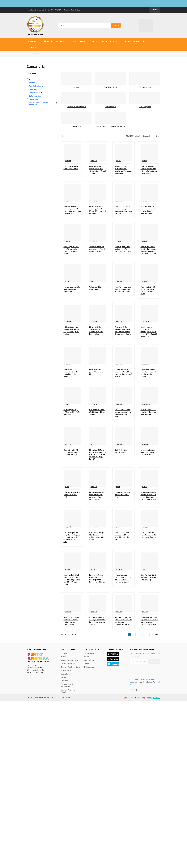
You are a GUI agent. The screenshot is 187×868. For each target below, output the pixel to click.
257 (147, 634)
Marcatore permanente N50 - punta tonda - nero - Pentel (72, 289)
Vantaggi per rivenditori (69, 660)
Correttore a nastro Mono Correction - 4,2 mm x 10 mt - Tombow (148, 535)
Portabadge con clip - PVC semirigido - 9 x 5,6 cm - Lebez (72, 412)
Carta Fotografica (145, 107)
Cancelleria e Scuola (111, 87)
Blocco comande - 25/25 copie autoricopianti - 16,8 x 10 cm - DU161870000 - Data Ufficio (149, 332)
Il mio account (89, 667)
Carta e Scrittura (111, 107)
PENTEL (67, 281)
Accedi (155, 10)
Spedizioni (65, 681)
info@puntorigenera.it (36, 10)
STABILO (145, 161)
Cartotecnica (76, 126)
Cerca (116, 25)
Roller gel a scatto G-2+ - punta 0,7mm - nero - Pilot (98, 372)
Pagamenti (65, 677)
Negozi (63, 657)
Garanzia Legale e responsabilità (67, 685)
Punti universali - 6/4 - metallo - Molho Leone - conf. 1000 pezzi (149, 412)
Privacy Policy (66, 670)
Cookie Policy (66, 674)
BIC (117, 527)
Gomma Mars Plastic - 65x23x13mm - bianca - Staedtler (98, 412)
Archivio (76, 87)
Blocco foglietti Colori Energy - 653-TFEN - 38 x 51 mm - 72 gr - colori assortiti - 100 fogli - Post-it (72, 580)
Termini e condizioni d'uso (70, 667)
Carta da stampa (145, 87)
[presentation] (145, 672)
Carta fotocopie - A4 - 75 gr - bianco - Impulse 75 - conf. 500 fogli (72, 452)
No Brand (68, 444)
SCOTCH (93, 527)
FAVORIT (93, 569)
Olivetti (144, 569)
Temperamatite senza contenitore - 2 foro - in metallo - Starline (149, 452)
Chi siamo (65, 653)
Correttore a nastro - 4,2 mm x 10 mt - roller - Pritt (123, 495)
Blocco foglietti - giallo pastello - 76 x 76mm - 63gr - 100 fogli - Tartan (123, 249)
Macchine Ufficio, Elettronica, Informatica (111, 126)
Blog (78, 10)
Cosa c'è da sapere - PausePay (68, 691)
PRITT (92, 281)
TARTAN (119, 241)
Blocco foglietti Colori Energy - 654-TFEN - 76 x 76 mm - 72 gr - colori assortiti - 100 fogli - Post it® (97, 454)
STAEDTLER (94, 404)
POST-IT (67, 241)
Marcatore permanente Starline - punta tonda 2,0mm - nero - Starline (123, 289)
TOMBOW (145, 527)
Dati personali (89, 653)
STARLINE (68, 161)
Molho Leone (146, 404)
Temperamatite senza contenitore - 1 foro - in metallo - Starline (97, 249)
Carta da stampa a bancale (76, 107)
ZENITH (119, 161)
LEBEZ (67, 404)
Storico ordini (89, 660)
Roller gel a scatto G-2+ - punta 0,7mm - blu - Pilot (72, 495)
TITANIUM (145, 201)
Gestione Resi (69, 10)
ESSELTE (145, 487)
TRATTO (68, 364)
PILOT (92, 364)
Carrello (87, 664)
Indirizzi (86, 657)
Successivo (155, 634)
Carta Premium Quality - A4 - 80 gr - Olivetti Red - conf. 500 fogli (149, 577)
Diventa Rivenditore (68, 664)
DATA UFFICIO (146, 322)
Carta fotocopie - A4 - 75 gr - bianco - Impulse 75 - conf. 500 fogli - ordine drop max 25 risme (72, 537)
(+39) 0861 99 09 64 (54, 10)
